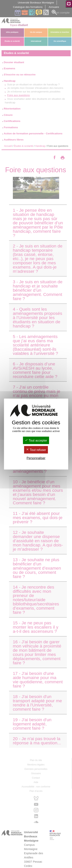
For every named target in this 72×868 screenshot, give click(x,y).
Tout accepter (36, 441)
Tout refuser (36, 450)
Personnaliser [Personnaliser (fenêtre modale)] (36, 458)
